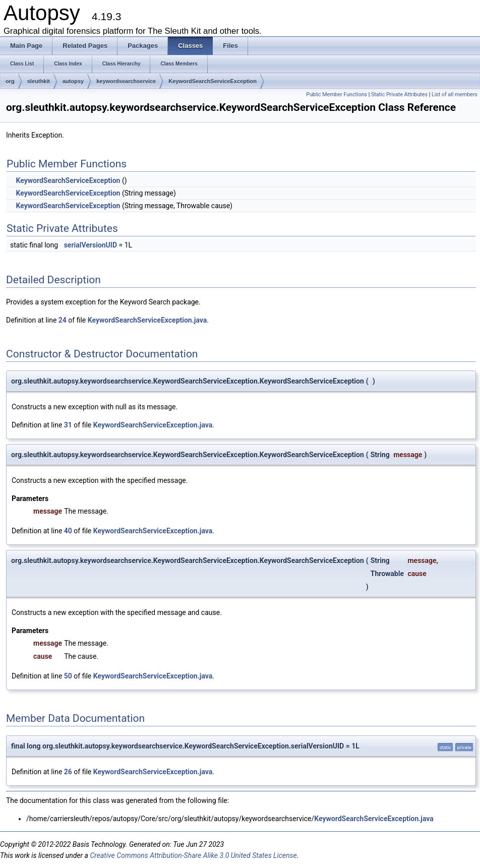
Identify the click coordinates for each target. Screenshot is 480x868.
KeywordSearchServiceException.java (147, 320)
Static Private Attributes (399, 95)
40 (68, 531)
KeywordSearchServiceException (213, 81)
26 (68, 772)
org (10, 81)
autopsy (73, 81)
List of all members (455, 95)
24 (63, 320)
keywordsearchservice (126, 81)
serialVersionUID (91, 245)
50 (68, 676)
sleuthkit (39, 81)
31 (68, 425)
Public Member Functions (337, 95)
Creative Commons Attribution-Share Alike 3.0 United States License (193, 855)
